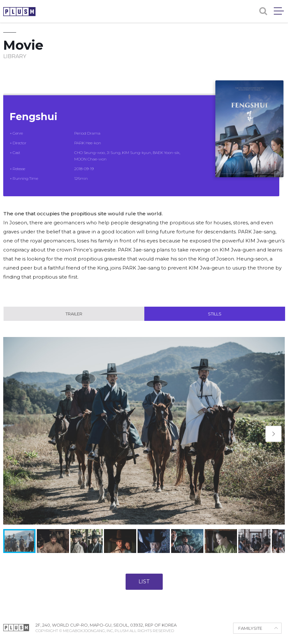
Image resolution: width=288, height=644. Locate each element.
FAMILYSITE (250, 628)
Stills (215, 314)
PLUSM (19, 12)
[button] (273, 434)
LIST (144, 582)
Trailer (74, 314)
